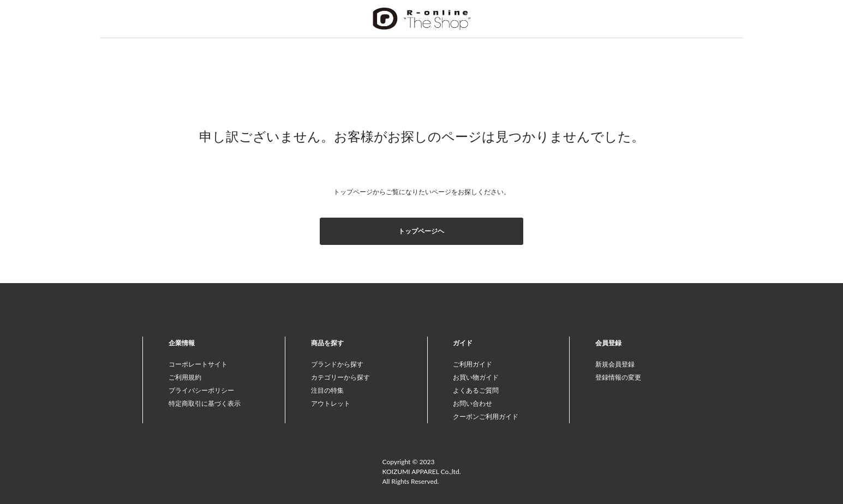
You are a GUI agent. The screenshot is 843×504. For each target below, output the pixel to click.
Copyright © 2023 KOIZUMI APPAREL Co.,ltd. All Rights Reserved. (422, 472)
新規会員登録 (615, 364)
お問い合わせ (473, 403)
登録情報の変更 (618, 377)
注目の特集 (327, 390)
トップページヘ (421, 231)
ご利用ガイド (473, 364)
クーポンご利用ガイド (486, 416)
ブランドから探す (337, 364)
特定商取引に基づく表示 (205, 403)
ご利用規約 (185, 377)
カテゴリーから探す (340, 377)
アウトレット (331, 403)
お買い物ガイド (476, 377)
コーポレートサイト (198, 364)
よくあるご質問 (476, 390)
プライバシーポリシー (201, 390)
